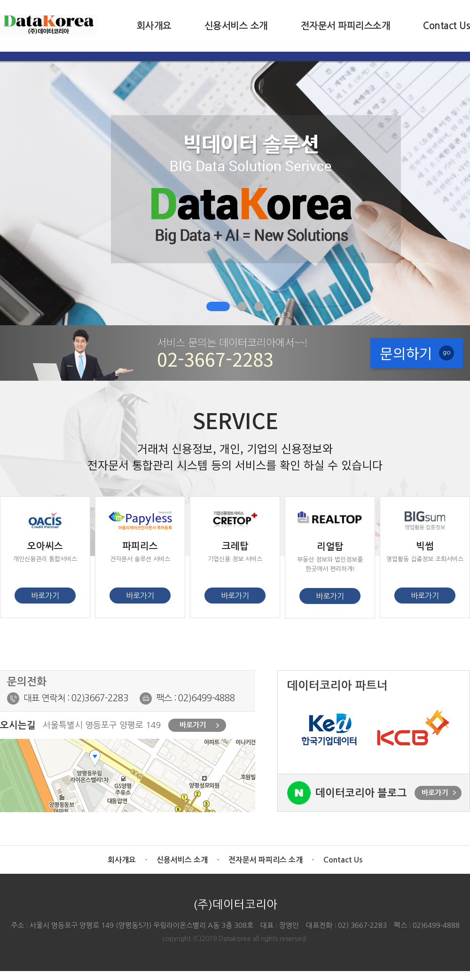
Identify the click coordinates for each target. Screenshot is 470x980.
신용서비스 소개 (236, 26)
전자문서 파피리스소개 (346, 26)
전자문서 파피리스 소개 (266, 860)
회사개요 (154, 26)
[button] (218, 306)
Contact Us (446, 26)
